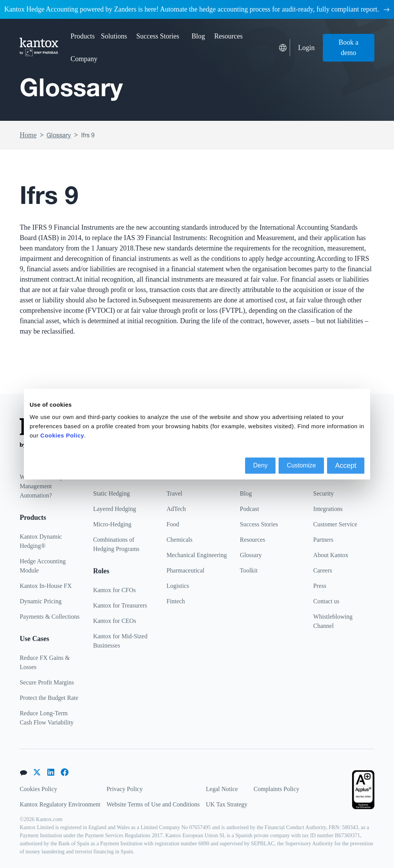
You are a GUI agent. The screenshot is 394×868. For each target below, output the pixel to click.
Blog (198, 36)
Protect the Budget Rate (49, 698)
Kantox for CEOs (115, 621)
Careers (323, 570)
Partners (323, 540)
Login (306, 48)
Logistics (178, 586)
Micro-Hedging (112, 524)
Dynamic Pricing (41, 601)
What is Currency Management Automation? (41, 486)
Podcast (249, 509)
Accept (346, 466)
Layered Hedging (115, 509)
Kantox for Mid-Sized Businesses (120, 641)
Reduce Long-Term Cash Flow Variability (47, 718)
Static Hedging (112, 493)
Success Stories (158, 36)
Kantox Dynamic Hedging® (41, 541)
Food (173, 524)
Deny (260, 465)
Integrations (328, 509)
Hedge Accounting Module (43, 566)
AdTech (176, 509)
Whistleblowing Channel (333, 621)
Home (28, 135)
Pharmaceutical (186, 570)
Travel (174, 493)
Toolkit (249, 570)
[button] (83, 36)
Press (320, 586)
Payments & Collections (50, 617)
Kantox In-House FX (46, 586)
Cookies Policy (38, 789)
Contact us (326, 601)
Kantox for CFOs (114, 590)
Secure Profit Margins (47, 682)
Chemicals (180, 540)
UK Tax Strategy (227, 804)
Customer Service (335, 524)
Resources (252, 540)
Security (323, 493)
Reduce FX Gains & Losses (45, 662)
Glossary (59, 135)
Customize (301, 465)
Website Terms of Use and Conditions (153, 804)
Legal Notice (222, 789)
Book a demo (349, 48)
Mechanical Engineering (197, 555)
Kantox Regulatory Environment (60, 804)
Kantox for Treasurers (120, 605)
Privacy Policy (125, 789)
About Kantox (331, 555)
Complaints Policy (276, 789)
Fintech (176, 601)
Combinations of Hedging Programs (116, 544)
